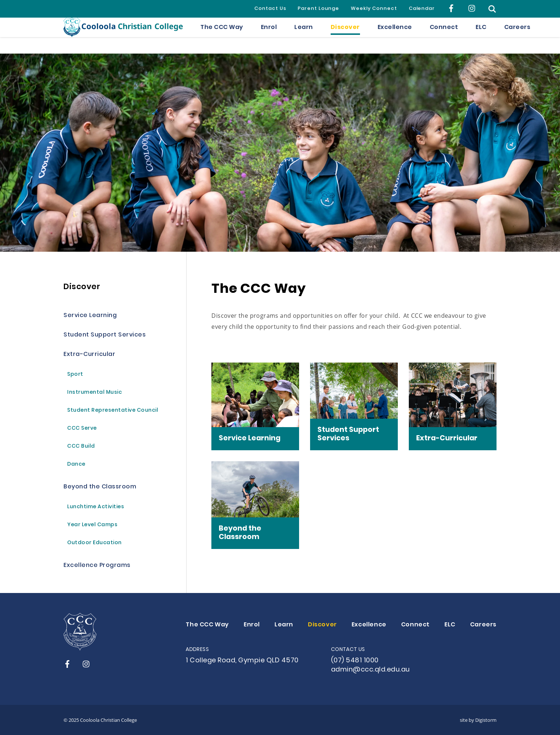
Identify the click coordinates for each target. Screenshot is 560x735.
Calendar (422, 9)
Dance (76, 465)
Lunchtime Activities (96, 507)
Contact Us (270, 9)
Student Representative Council (113, 411)
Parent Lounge (318, 9)
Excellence (395, 36)
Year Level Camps (92, 525)
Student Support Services (105, 335)
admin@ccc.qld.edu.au (370, 670)
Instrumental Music (94, 393)
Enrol (269, 36)
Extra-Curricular (89, 355)
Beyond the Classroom (100, 487)
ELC (481, 36)
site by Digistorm (478, 720)
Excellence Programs (97, 566)
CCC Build (81, 447)
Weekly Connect (374, 9)
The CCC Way (222, 36)
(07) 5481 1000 (355, 661)
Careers (517, 36)
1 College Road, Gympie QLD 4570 (242, 661)
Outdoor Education (94, 543)
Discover (345, 36)
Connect (444, 36)
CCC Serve (82, 429)
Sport (75, 375)
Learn (304, 36)
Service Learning (90, 316)
